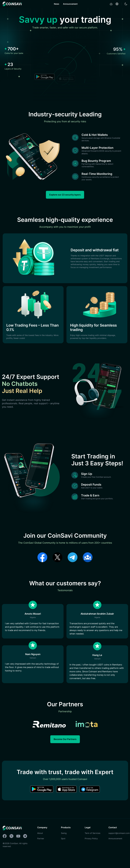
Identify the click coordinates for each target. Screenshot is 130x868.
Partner (41, 851)
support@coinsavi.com (119, 846)
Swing (64, 846)
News (57, 4)
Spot (63, 851)
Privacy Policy (91, 851)
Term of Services (93, 846)
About (40, 846)
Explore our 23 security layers (65, 197)
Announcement (70, 4)
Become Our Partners (65, 752)
